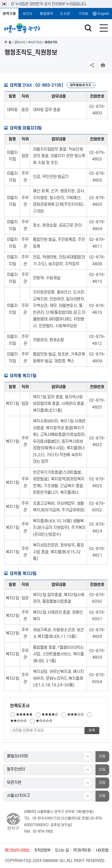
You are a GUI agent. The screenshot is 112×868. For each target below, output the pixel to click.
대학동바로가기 (80, 85)
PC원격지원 (82, 850)
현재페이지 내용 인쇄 (103, 65)
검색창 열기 (88, 28)
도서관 (65, 14)
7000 (37, 825)
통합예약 (47, 14)
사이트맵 (102, 850)
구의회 (83, 14)
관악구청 (9, 14)
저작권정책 (42, 850)
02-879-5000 (43, 818)
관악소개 (20, 42)
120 (57, 818)
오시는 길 (62, 850)
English (103, 14)
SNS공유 (92, 65)
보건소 (28, 14)
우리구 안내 (35, 42)
